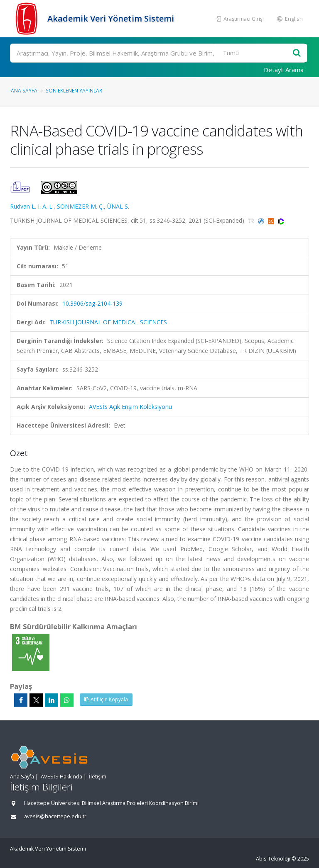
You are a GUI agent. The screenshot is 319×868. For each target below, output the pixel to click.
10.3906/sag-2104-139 (92, 303)
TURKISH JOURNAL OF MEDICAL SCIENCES (108, 322)
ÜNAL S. (118, 206)
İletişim (98, 777)
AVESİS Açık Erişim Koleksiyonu (130, 407)
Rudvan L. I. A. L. (32, 206)
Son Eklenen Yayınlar (74, 90)
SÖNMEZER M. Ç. (80, 206)
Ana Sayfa (24, 90)
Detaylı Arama (284, 70)
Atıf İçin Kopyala (106, 699)
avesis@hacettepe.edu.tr (55, 816)
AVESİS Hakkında (61, 777)
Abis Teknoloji (273, 859)
